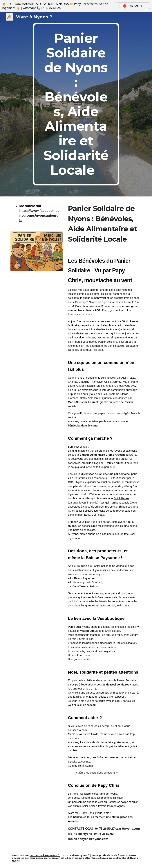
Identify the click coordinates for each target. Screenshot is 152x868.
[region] (76, 6)
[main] (76, 104)
